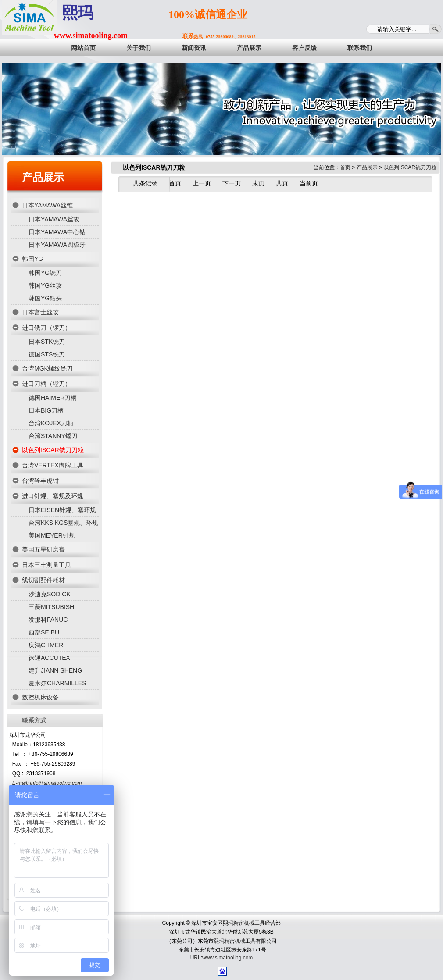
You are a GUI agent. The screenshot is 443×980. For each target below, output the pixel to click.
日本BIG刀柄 (46, 410)
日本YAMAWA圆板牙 (57, 245)
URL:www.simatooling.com (222, 958)
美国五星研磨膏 (43, 549)
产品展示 (43, 177)
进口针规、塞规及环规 (53, 496)
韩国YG (32, 259)
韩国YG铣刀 (45, 273)
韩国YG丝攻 (45, 285)
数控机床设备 (40, 697)
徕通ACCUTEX (49, 658)
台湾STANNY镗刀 (53, 436)
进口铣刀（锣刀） (46, 328)
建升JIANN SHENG (55, 670)
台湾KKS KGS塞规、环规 (63, 523)
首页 (345, 167)
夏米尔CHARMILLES (57, 683)
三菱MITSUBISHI (52, 607)
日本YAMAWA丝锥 (47, 205)
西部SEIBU (44, 632)
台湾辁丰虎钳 (40, 481)
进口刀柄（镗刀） (46, 384)
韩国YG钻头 (45, 298)
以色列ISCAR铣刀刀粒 (53, 450)
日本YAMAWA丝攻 (54, 219)
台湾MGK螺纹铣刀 (47, 368)
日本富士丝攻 (40, 312)
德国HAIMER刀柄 (53, 398)
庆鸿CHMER (46, 645)
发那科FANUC (48, 620)
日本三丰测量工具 (46, 565)
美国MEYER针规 (52, 535)
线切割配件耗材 (43, 580)
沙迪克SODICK (50, 594)
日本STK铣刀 (47, 342)
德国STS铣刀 (47, 354)
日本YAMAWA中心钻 (57, 232)
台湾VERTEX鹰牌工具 (53, 465)
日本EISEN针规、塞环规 (62, 510)
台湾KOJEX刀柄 (51, 423)
